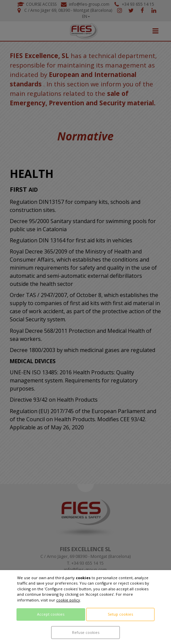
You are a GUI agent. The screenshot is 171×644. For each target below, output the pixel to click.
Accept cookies (51, 614)
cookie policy (68, 600)
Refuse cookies (86, 632)
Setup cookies (120, 614)
